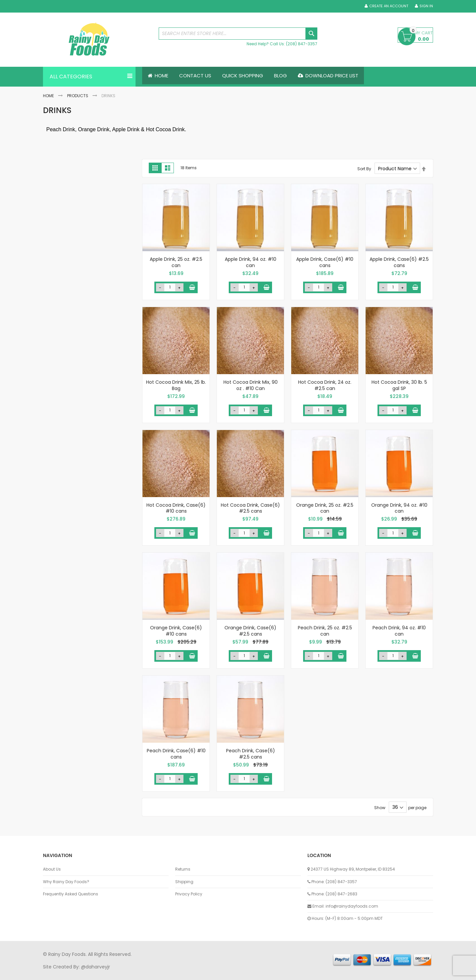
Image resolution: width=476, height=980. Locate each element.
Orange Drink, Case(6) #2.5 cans (250, 631)
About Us (52, 870)
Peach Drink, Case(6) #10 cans (176, 754)
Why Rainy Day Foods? (66, 882)
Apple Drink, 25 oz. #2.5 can (176, 262)
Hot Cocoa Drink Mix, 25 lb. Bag (176, 385)
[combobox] (238, 34)
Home (48, 96)
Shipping (184, 882)
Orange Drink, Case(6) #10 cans (176, 631)
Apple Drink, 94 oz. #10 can (251, 262)
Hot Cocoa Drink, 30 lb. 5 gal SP (399, 385)
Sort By (364, 169)
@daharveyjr (96, 967)
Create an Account (389, 6)
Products (78, 96)
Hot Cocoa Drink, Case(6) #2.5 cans (250, 508)
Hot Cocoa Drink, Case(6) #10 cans (176, 508)
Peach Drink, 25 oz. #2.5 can (325, 631)
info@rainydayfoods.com (352, 906)
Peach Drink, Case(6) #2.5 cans (251, 754)
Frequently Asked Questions (71, 894)
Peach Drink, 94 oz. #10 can (399, 631)
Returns (183, 870)
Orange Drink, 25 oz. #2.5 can (325, 508)
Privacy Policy (189, 894)
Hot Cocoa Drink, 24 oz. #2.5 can (325, 385)
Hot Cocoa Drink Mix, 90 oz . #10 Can (251, 385)
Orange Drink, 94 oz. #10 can (399, 508)
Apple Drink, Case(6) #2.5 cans (399, 262)
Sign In (426, 6)
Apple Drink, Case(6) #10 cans (325, 262)
